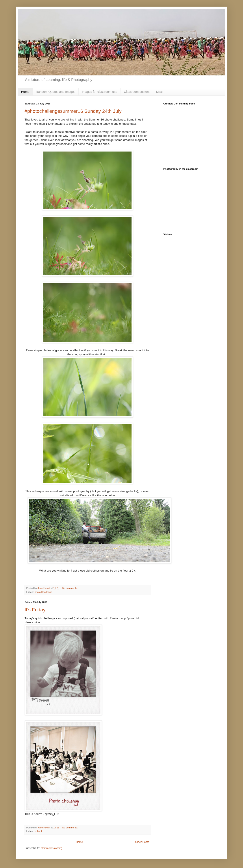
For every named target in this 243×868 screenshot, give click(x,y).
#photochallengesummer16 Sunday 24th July (73, 111)
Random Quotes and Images (56, 92)
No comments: (70, 588)
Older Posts (142, 842)
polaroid (39, 831)
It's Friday (35, 610)
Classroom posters (137, 92)
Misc (159, 92)
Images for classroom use (100, 92)
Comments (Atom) (51, 848)
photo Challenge (43, 592)
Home (25, 92)
